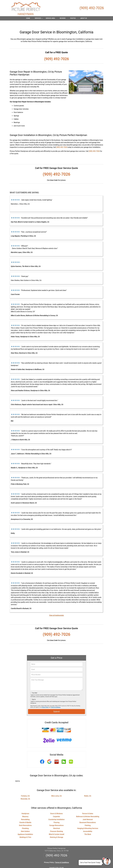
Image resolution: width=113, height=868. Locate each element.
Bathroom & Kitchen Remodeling (88, 810)
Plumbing (25, 822)
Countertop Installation (56, 813)
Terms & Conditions (56, 701)
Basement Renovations (88, 816)
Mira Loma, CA (57, 790)
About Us (84, 18)
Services (39, 19)
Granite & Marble (25, 816)
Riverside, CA (25, 793)
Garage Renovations (56, 819)
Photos (73, 18)
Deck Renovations (25, 819)
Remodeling (25, 813)
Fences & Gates (88, 807)
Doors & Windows (56, 807)
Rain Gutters (25, 825)
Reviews (63, 18)
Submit (56, 705)
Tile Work (88, 828)
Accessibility (88, 825)
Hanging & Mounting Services (88, 822)
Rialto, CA (88, 790)
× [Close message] (101, 861)
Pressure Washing (56, 825)
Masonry (25, 810)
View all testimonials (56, 609)
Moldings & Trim (25, 831)
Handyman (25, 807)
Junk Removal (88, 813)
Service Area (50, 18)
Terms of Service (71, 864)
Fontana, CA (25, 790)
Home (28, 18)
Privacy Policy (45, 701)
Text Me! (35, 687)
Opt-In (34, 693)
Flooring (57, 816)
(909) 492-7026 (92, 8)
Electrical (56, 822)
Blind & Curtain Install (56, 828)
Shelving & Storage (56, 831)
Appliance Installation (25, 828)
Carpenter (57, 810)
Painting (88, 819)
